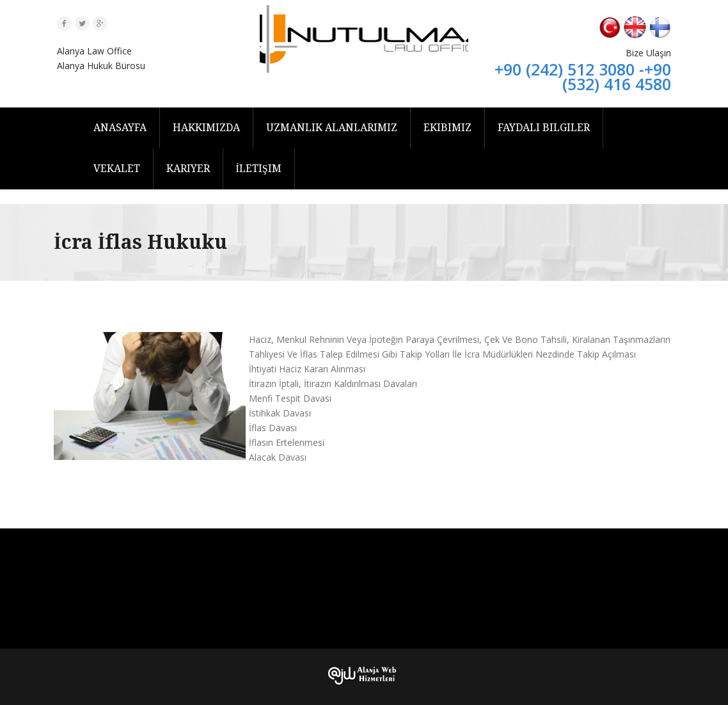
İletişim (259, 169)
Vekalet (117, 169)
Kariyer (188, 169)
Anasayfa (120, 128)
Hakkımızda (206, 128)
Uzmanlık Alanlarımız (332, 128)
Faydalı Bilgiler (544, 128)
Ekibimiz (447, 128)
